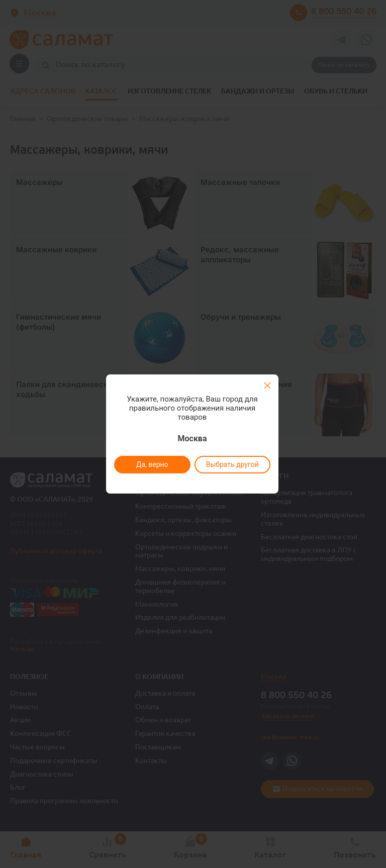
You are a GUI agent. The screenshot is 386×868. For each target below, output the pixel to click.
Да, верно (152, 464)
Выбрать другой (232, 464)
